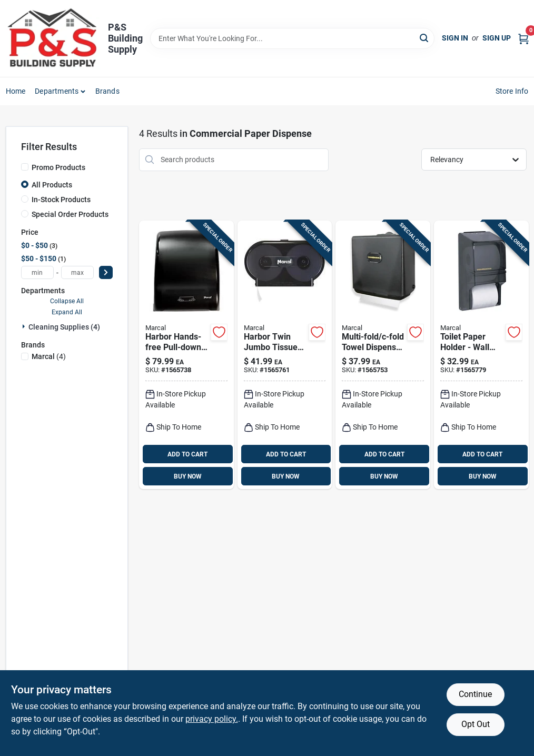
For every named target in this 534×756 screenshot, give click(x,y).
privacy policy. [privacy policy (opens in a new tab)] (212, 719)
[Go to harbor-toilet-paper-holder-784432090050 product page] (481, 355)
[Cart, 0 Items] (523, 38)
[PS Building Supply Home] (53, 38)
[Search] (425, 38)
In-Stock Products (61, 200)
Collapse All (67, 301)
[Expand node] (25, 326)
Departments (57, 91)
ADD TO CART (187, 454)
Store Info (512, 91)
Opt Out (476, 724)
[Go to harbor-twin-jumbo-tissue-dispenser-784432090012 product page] (285, 355)
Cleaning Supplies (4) (64, 327)
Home (16, 91)
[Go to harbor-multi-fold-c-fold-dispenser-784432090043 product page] (383, 355)
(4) (49, 356)
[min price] (37, 272)
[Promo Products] (25, 167)
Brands (107, 91)
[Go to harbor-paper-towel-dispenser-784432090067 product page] (186, 355)
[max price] (77, 272)
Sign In (455, 38)
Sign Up (497, 38)
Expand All (67, 312)
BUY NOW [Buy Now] (188, 476)
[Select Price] (106, 272)
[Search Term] (293, 38)
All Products (52, 185)
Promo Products (58, 167)
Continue (475, 694)
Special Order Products (70, 214)
